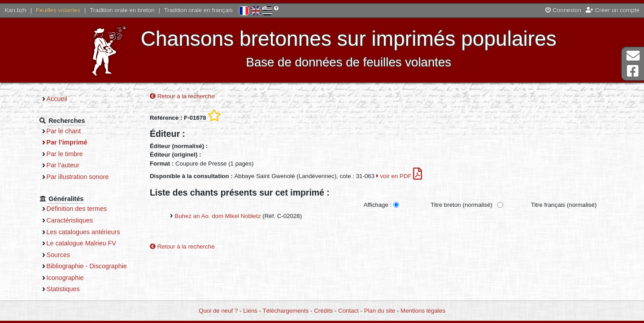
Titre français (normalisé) (564, 205)
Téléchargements (286, 311)
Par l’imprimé (67, 142)
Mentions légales (423, 311)
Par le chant (64, 131)
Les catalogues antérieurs (83, 232)
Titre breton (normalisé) (461, 205)
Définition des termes (77, 209)
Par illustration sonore (78, 177)
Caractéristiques (70, 220)
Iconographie (65, 278)
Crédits (323, 311)
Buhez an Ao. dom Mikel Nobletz (218, 216)
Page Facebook (633, 71)
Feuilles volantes (58, 10)
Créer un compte (613, 10)
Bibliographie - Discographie (87, 266)
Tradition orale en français (198, 10)
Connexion (563, 10)
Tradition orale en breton (122, 10)
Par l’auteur (63, 165)
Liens (250, 311)
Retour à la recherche (182, 96)
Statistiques (63, 289)
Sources (59, 255)
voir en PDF (399, 176)
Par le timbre (65, 154)
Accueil (57, 99)
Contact (348, 311)
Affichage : (378, 205)
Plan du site (380, 311)
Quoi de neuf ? (218, 311)
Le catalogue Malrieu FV (81, 243)
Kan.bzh (15, 10)
